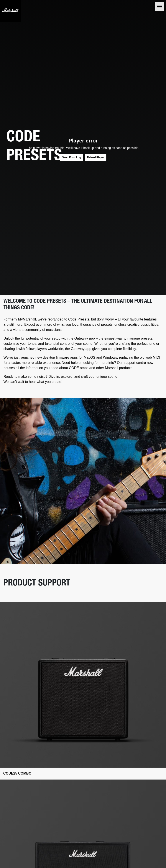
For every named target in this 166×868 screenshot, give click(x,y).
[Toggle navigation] (159, 7)
